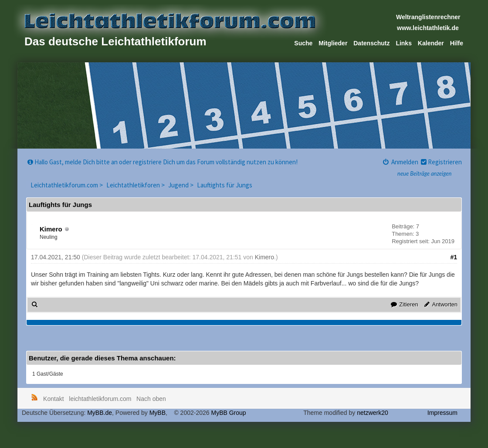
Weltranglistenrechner (428, 17)
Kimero (51, 229)
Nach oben (151, 399)
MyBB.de (100, 413)
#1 (454, 257)
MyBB (158, 413)
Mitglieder (333, 43)
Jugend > (181, 185)
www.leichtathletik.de (428, 28)
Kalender (431, 43)
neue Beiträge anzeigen (424, 173)
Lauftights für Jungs (225, 185)
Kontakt (53, 399)
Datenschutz (371, 43)
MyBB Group (228, 413)
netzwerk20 (373, 413)
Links (404, 43)
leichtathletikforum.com (100, 399)
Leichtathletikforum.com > (67, 185)
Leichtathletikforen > (136, 185)
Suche (303, 43)
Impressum (442, 413)
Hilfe (457, 43)
